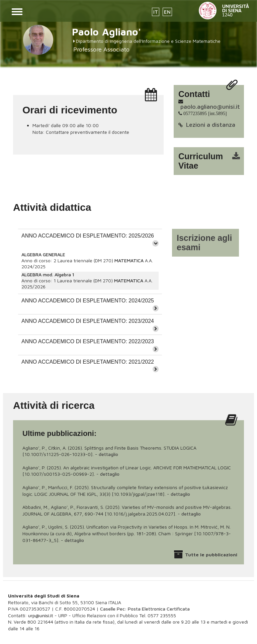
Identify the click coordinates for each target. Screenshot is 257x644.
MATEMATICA (129, 260)
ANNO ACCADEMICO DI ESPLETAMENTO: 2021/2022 (88, 362)
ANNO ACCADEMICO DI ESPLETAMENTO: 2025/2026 (88, 236)
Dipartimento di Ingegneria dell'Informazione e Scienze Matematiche (148, 41)
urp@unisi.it (41, 615)
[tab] (90, 239)
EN (167, 12)
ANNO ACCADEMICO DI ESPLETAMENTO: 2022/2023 (88, 341)
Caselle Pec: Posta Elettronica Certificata (145, 609)
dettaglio (108, 454)
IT (156, 12)
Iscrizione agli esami (204, 243)
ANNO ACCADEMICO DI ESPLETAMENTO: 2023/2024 (88, 321)
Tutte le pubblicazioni (211, 555)
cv (213, 161)
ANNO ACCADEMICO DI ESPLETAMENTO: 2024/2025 (88, 301)
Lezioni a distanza (211, 125)
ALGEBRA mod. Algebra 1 (48, 274)
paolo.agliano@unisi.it (210, 107)
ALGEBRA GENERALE (43, 254)
